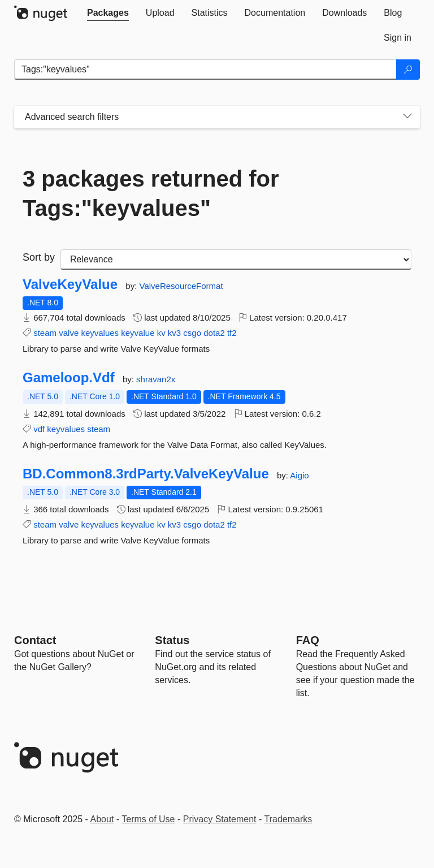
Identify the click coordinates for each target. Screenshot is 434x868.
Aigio (299, 475)
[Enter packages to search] (205, 70)
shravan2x (156, 379)
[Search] (408, 70)
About (102, 819)
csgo (192, 333)
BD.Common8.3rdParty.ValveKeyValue (146, 474)
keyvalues (100, 333)
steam (45, 333)
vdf (39, 429)
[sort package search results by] (236, 260)
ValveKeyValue (70, 284)
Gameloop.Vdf (69, 378)
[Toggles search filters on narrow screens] (407, 117)
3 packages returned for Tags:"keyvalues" (151, 193)
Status (172, 640)
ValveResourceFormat (181, 286)
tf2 (232, 333)
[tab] (108, 13)
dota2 (214, 333)
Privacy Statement (220, 819)
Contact (35, 640)
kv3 (174, 333)
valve (69, 333)
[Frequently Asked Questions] (308, 640)
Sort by (39, 257)
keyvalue (138, 333)
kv (161, 333)
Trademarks (288, 819)
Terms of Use (148, 819)
